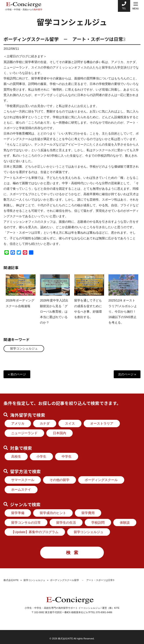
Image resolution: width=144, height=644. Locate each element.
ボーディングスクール (101, 480)
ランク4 (43, 159)
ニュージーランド (24, 433)
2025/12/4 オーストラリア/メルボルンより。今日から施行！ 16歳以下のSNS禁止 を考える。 (123, 316)
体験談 (125, 522)
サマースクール (23, 480)
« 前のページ (17, 374)
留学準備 (18, 513)
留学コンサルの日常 (26, 522)
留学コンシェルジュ (24, 348)
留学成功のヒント (53, 513)
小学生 (41, 456)
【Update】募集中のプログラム (35, 532)
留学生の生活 (66, 522)
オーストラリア (102, 423)
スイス (70, 423)
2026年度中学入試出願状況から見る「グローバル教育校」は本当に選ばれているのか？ (54, 316)
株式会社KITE (11, 580)
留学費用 (88, 513)
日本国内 (59, 433)
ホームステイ (21, 489)
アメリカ (18, 423)
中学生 (67, 456)
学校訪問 (98, 522)
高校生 (16, 456)
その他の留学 (59, 480)
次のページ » (127, 374)
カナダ (45, 423)
